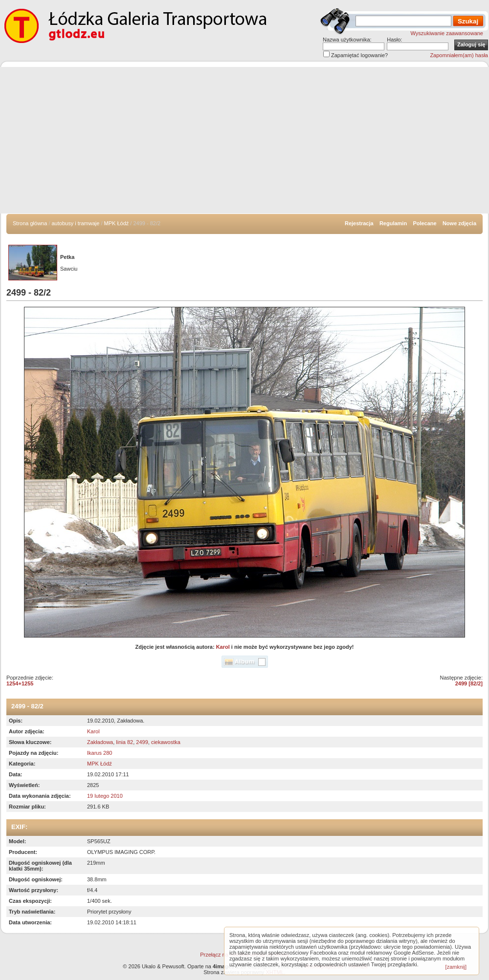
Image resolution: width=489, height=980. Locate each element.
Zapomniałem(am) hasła (459, 55)
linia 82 (124, 742)
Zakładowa (100, 742)
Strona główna (30, 223)
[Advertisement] (244, 140)
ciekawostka (166, 742)
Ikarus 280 (100, 753)
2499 (142, 742)
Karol (223, 647)
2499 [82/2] (469, 683)
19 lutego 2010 (105, 796)
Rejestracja (359, 223)
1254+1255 (20, 683)
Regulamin (393, 223)
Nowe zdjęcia (459, 223)
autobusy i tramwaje (76, 223)
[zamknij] (456, 967)
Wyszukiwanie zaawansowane (447, 33)
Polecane (424, 223)
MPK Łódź (117, 223)
